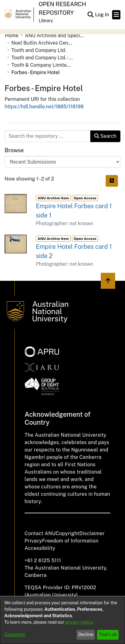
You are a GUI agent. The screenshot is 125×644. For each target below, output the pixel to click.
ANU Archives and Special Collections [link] (56, 36)
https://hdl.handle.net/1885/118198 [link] (44, 107)
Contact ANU (40, 533)
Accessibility (40, 548)
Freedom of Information (70, 541)
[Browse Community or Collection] (62, 162)
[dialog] (62, 620)
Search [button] (105, 136)
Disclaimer (92, 533)
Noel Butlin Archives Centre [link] (42, 43)
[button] (90, 15)
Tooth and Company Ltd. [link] (39, 50)
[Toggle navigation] (116, 15)
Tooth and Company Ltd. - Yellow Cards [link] (42, 58)
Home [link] (12, 36)
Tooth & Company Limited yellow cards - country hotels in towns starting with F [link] (42, 65)
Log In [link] (102, 15)
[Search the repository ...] (48, 136)
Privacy (33, 541)
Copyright (67, 533)
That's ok (108, 634)
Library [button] (46, 21)
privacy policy (79, 622)
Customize (15, 634)
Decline (86, 634)
